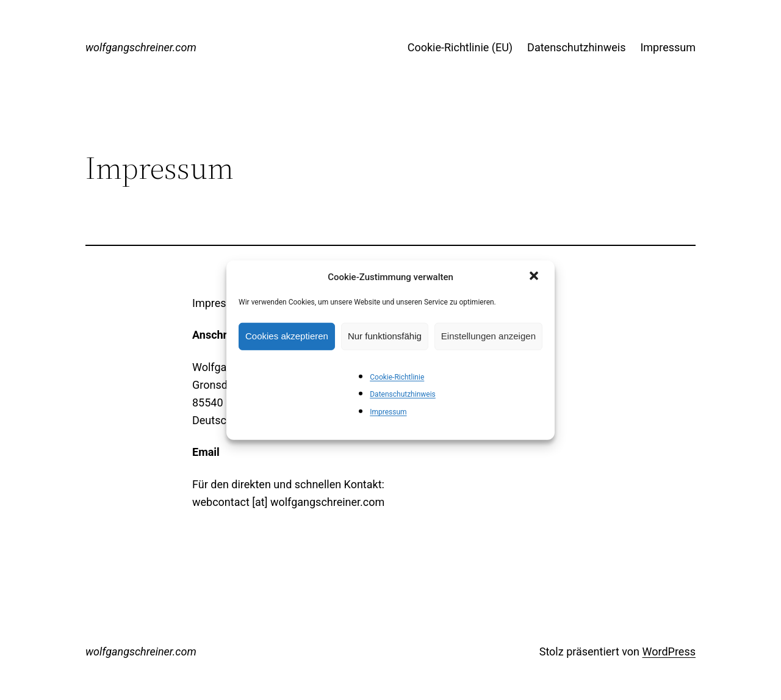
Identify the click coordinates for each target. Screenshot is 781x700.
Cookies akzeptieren (287, 336)
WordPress (669, 651)
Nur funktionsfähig (385, 336)
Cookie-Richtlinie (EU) (460, 47)
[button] (535, 276)
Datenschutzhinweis (403, 394)
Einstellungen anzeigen (488, 336)
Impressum (388, 412)
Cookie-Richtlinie (397, 377)
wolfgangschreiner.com (141, 47)
